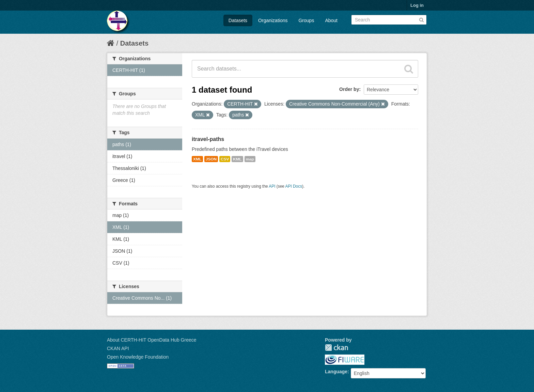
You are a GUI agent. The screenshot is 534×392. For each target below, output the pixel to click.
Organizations (273, 20)
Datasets (238, 20)
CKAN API (118, 348)
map (250, 159)
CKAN (336, 348)
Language (336, 372)
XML (197, 159)
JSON (211, 159)
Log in (417, 5)
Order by (349, 89)
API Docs (294, 186)
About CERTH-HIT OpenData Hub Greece (152, 340)
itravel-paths (208, 139)
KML (237, 159)
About (331, 20)
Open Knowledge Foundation (138, 357)
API (272, 186)
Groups (306, 20)
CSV (225, 159)
